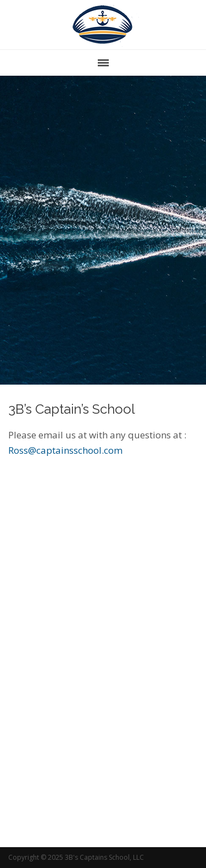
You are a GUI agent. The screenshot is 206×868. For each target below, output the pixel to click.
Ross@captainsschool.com (65, 450)
